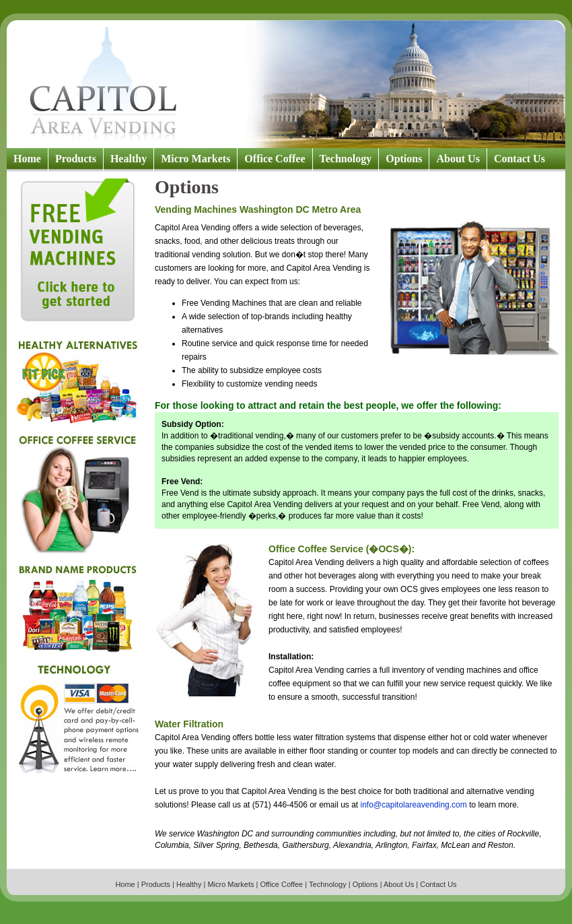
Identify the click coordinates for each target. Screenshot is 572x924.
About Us (458, 159)
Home (27, 159)
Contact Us (520, 159)
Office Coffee (275, 159)
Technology (346, 159)
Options (404, 159)
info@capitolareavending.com (414, 805)
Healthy (129, 159)
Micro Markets (195, 159)
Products (76, 159)
